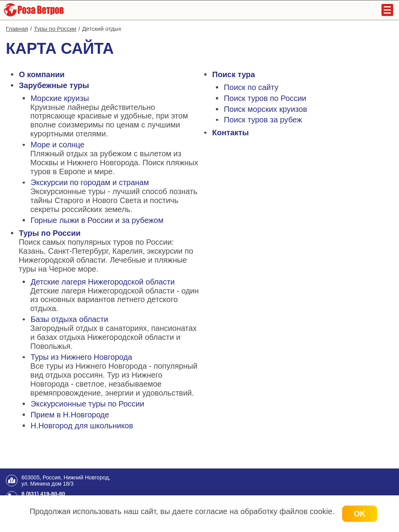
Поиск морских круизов (266, 109)
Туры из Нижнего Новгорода (81, 357)
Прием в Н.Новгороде (70, 415)
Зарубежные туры (54, 85)
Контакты (231, 133)
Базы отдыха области (69, 319)
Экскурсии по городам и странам (90, 182)
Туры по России (50, 233)
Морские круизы (60, 98)
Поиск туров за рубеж (263, 120)
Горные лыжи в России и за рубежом (97, 220)
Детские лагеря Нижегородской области (102, 282)
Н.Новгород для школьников (82, 426)
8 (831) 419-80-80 (43, 494)
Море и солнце (57, 145)
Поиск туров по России (265, 98)
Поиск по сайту (251, 87)
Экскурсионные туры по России (87, 404)
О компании (42, 74)
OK (360, 514)
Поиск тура (234, 74)
